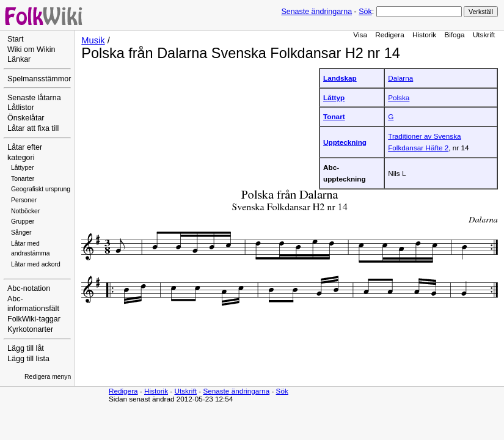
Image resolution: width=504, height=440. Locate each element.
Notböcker (25, 211)
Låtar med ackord (36, 264)
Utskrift (484, 35)
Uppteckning (345, 142)
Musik (93, 40)
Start (15, 39)
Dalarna (400, 78)
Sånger (21, 233)
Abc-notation (29, 288)
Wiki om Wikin (31, 50)
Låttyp (334, 97)
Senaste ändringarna (316, 12)
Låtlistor (21, 108)
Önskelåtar (26, 118)
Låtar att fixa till (33, 128)
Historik (424, 35)
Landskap (340, 78)
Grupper (23, 222)
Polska (399, 97)
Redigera (390, 35)
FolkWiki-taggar (34, 319)
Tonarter (23, 179)
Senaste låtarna (34, 98)
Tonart (334, 116)
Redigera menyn (48, 377)
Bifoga (454, 35)
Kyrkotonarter (30, 329)
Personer (24, 200)
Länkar (19, 59)
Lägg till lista (28, 359)
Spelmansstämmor (39, 79)
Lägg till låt (26, 348)
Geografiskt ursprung (41, 189)
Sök (365, 12)
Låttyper (23, 168)
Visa (360, 35)
